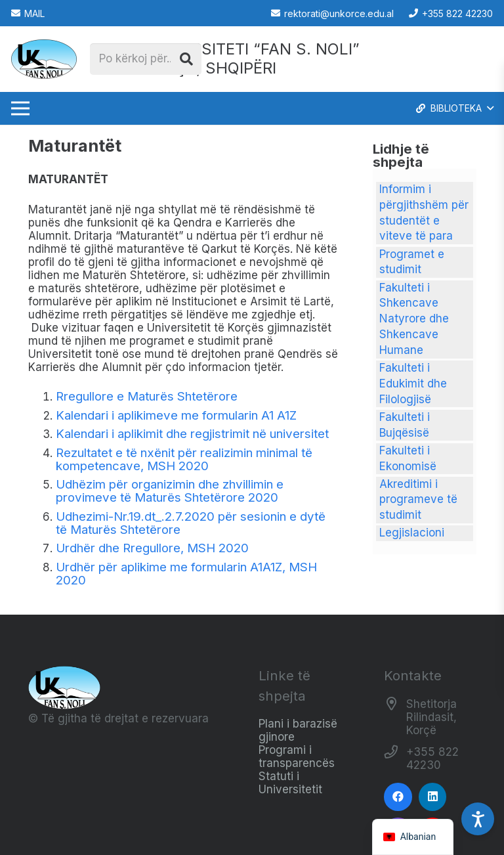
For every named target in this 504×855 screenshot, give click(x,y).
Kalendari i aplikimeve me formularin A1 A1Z (176, 415)
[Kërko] (186, 59)
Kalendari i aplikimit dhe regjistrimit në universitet (192, 434)
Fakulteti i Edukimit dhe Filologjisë (413, 384)
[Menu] (20, 108)
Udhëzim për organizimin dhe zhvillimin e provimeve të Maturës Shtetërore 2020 (170, 491)
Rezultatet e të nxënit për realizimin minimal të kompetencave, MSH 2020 (184, 459)
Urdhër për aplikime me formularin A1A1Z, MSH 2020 (186, 574)
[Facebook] (398, 797)
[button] (454, 108)
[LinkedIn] (433, 797)
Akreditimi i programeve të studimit (418, 500)
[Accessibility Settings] (478, 819)
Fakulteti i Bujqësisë (405, 425)
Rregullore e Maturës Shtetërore (147, 396)
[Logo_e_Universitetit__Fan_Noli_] (44, 59)
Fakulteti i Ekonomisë (408, 458)
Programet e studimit (412, 262)
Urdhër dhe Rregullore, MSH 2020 (152, 548)
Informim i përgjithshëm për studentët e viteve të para (424, 212)
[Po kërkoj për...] (146, 59)
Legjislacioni (412, 533)
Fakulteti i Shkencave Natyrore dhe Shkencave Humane (414, 319)
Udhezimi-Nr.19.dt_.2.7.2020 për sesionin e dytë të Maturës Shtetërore (191, 523)
